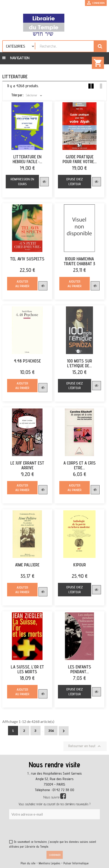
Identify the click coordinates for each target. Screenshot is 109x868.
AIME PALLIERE (27, 565)
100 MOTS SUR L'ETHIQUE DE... (79, 363)
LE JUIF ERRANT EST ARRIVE (27, 465)
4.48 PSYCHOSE (27, 361)
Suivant (64, 731)
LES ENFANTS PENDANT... (80, 669)
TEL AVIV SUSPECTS (27, 259)
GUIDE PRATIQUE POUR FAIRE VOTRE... (80, 159)
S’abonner (55, 855)
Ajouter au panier (22, 284)
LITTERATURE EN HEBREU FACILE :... (27, 159)
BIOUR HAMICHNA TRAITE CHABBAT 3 (79, 261)
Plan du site (28, 863)
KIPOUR (80, 565)
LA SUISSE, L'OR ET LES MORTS (27, 669)
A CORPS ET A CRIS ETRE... (80, 465)
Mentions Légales (49, 863)
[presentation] (53, 830)
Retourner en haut (85, 746)
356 (51, 731)
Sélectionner (35, 96)
